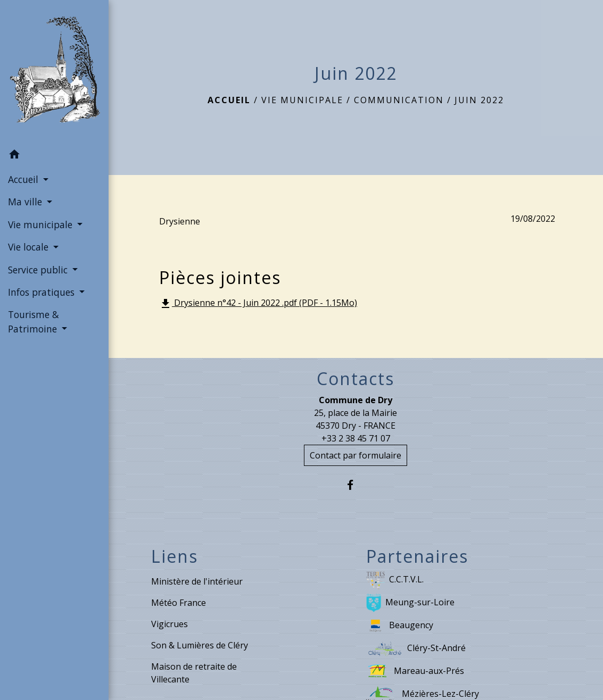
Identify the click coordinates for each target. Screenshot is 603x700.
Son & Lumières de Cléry (200, 645)
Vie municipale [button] (42, 224)
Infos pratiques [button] (43, 292)
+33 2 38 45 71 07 (356, 438)
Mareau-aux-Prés (415, 672)
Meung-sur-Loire (410, 603)
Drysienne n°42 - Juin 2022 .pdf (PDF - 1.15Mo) (258, 303)
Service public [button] (39, 270)
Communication (399, 100)
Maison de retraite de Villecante (194, 673)
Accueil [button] (24, 179)
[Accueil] (54, 72)
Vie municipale (302, 100)
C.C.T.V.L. (395, 580)
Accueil (229, 100)
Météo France (179, 603)
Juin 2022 (479, 100)
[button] (54, 156)
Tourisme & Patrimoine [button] (34, 321)
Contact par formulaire (356, 455)
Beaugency (400, 626)
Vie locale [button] (30, 247)
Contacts (356, 379)
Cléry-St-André (416, 649)
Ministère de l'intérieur (197, 581)
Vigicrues (170, 624)
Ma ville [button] (26, 202)
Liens (175, 556)
